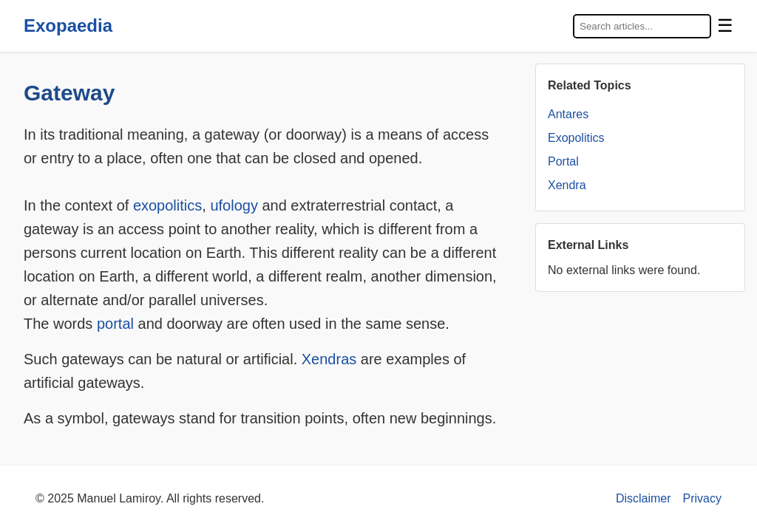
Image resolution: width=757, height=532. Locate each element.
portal (115, 324)
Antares (568, 114)
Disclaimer (644, 498)
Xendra (567, 185)
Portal (563, 161)
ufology (234, 205)
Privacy (702, 498)
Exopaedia (68, 25)
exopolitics (167, 205)
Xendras (329, 359)
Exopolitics (576, 138)
